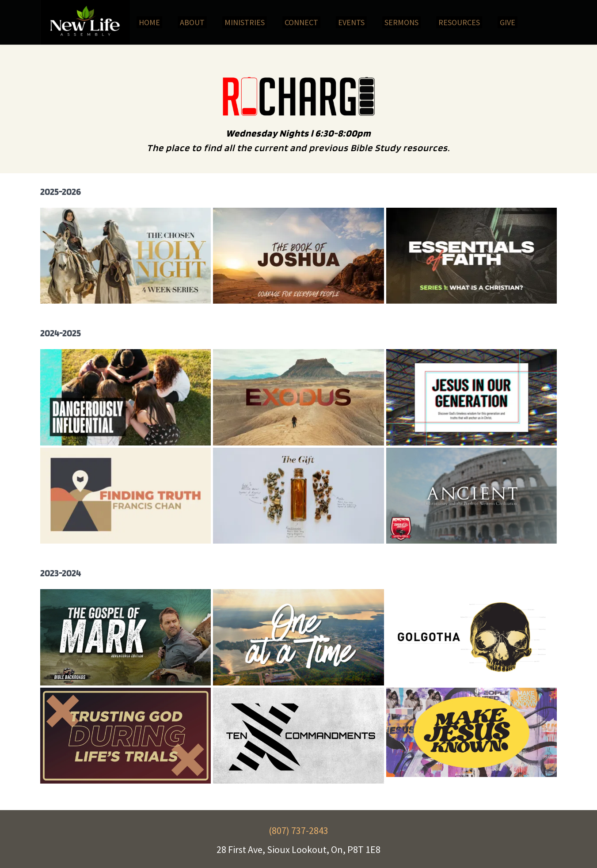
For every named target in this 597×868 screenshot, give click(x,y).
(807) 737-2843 (298, 830)
